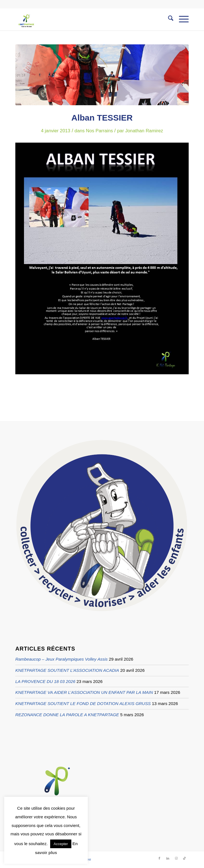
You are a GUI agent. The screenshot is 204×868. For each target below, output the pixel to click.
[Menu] (181, 19)
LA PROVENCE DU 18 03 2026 (45, 681)
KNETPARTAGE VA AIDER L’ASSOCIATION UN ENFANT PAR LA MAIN (84, 692)
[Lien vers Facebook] (159, 858)
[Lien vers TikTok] (184, 858)
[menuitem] (168, 19)
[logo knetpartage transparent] (85, 19)
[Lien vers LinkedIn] (168, 858)
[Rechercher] (168, 19)
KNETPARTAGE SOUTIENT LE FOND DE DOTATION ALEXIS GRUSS (83, 703)
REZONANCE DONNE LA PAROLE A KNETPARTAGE (67, 715)
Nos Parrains (99, 131)
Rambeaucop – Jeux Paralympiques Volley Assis (61, 659)
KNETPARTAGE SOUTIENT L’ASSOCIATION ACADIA (67, 670)
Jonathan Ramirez (144, 131)
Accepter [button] (61, 844)
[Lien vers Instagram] (176, 858)
